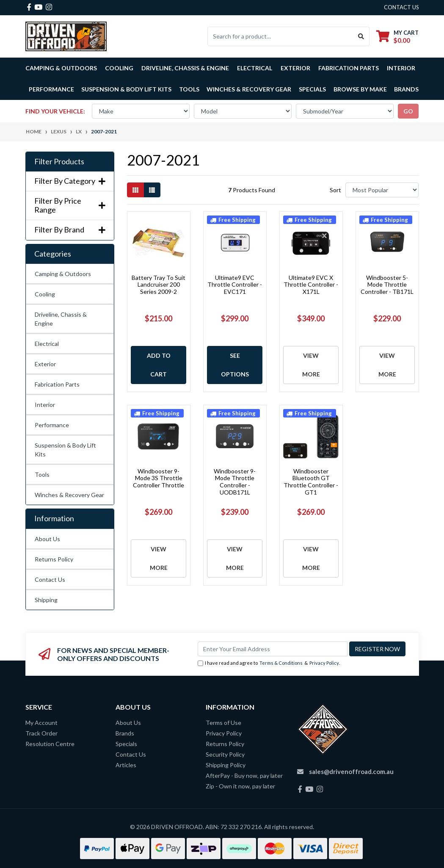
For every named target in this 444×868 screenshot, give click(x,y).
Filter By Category (70, 181)
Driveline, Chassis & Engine (61, 319)
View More (311, 365)
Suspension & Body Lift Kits (65, 450)
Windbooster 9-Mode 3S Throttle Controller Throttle (159, 478)
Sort (335, 190)
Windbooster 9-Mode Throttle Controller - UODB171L (235, 482)
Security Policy (225, 754)
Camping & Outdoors (63, 274)
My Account (41, 723)
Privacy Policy (324, 663)
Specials (312, 89)
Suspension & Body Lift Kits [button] (126, 89)
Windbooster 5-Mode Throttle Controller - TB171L (387, 285)
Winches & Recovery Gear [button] (249, 89)
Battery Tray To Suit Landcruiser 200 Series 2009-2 (159, 285)
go (408, 111)
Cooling (45, 294)
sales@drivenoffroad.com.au (351, 771)
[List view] (152, 190)
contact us (401, 7)
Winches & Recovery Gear (69, 495)
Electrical (47, 344)
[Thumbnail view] (135, 190)
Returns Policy (54, 559)
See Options (235, 365)
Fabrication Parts (349, 68)
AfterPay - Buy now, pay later (244, 775)
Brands (125, 733)
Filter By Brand (70, 230)
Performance (52, 425)
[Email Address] (273, 649)
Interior (45, 405)
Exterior (45, 364)
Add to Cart (159, 365)
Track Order (41, 733)
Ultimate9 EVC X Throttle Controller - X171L (311, 285)
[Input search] (280, 36)
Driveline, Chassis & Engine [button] (185, 68)
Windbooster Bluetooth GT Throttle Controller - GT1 (311, 482)
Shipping (46, 600)
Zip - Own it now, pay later (240, 786)
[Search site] (361, 36)
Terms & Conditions (281, 663)
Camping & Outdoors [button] (61, 68)
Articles (126, 765)
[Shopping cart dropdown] (397, 36)
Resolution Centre (50, 744)
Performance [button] (51, 89)
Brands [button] (406, 89)
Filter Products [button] (59, 162)
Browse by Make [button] (360, 89)
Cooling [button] (119, 68)
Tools (189, 89)
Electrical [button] (255, 68)
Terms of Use (223, 723)
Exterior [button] (295, 68)
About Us (47, 539)
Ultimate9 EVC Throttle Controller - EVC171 (235, 285)
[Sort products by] (382, 190)
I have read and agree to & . (269, 663)
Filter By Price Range (70, 206)
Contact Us (50, 579)
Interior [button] (401, 68)
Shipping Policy (226, 765)
